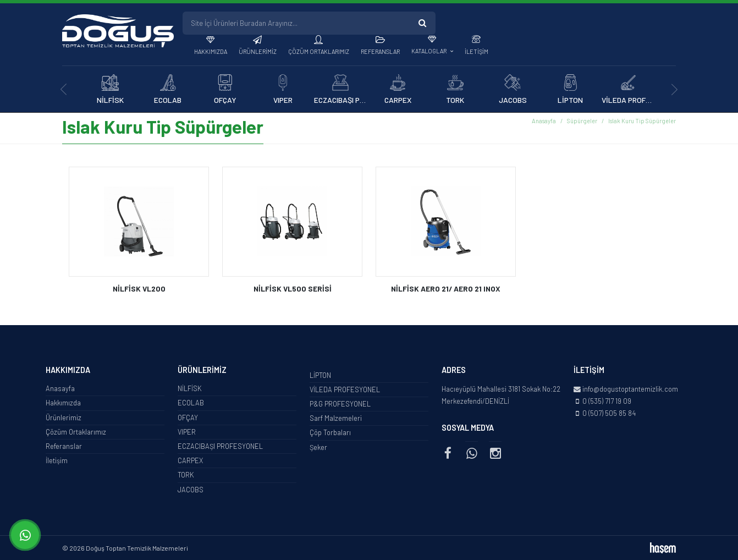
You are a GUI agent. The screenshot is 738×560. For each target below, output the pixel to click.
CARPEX (190, 460)
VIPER (187, 432)
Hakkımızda (211, 51)
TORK (186, 475)
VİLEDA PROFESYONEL (345, 389)
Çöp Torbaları (330, 432)
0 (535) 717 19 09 (607, 401)
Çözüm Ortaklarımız (319, 51)
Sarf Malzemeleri (336, 418)
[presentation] (64, 89)
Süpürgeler (582, 121)
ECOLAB (191, 403)
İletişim (477, 51)
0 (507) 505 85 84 (609, 413)
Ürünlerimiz (258, 51)
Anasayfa (544, 121)
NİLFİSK (190, 388)
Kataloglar (429, 51)
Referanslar (380, 51)
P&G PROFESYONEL (340, 404)
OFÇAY (188, 418)
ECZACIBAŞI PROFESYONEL (220, 446)
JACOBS (191, 490)
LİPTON (320, 375)
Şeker (318, 447)
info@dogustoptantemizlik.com (630, 389)
